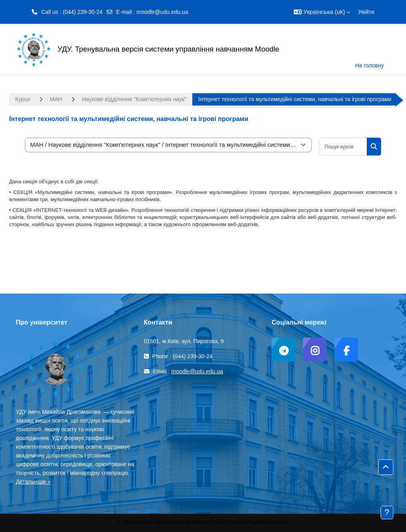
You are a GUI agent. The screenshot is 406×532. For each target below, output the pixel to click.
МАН (56, 99)
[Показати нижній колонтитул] (387, 513)
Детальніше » (33, 482)
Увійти (366, 12)
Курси (23, 99)
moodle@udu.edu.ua (162, 12)
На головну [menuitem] (370, 65)
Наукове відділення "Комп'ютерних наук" (134, 99)
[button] (322, 12)
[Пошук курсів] (344, 147)
